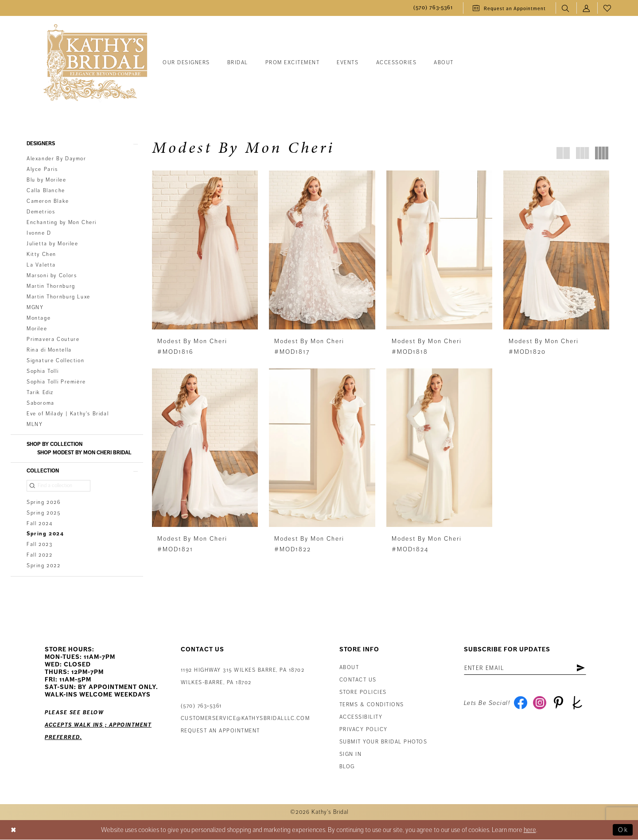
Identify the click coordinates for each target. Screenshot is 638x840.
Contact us (358, 680)
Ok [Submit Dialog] (623, 830)
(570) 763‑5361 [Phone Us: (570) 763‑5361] (201, 706)
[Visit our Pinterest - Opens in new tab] (558, 704)
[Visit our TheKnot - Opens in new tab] (578, 704)
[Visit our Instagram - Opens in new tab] (539, 704)
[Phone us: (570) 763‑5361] (433, 8)
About (349, 668)
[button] (587, 8)
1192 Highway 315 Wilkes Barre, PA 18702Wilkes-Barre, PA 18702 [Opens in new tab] (243, 677)
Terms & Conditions (372, 705)
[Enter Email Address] (525, 669)
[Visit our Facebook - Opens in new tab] (520, 704)
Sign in (351, 755)
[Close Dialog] (14, 830)
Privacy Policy (364, 730)
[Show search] (566, 8)
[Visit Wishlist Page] (608, 8)
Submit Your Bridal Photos (383, 742)
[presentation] (205, 250)
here (530, 830)
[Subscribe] (581, 669)
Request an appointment (220, 731)
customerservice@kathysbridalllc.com (245, 719)
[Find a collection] (58, 486)
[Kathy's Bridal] (95, 63)
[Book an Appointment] (509, 8)
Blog (347, 767)
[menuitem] (433, 8)
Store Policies (363, 693)
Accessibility (361, 718)
